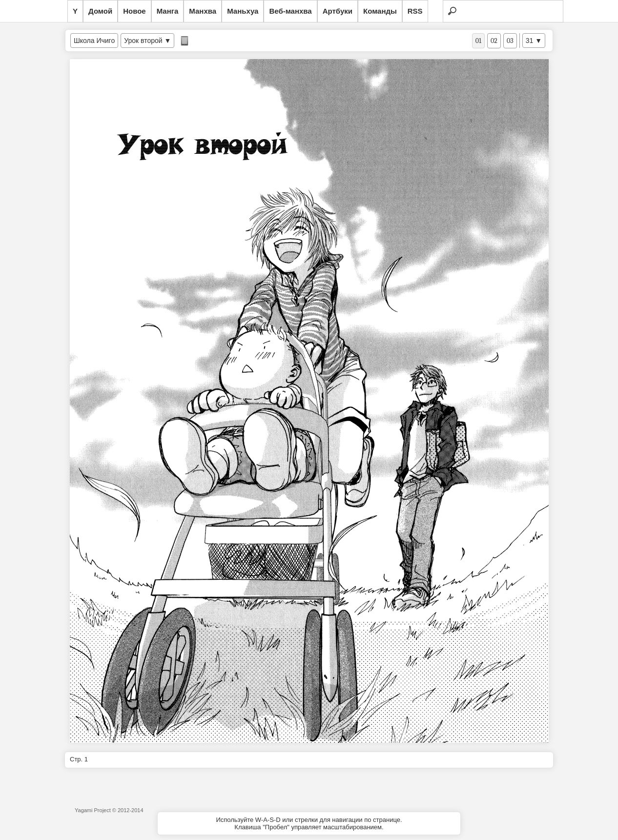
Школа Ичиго (94, 41)
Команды (380, 11)
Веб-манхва (290, 11)
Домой (100, 11)
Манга (168, 11)
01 (478, 41)
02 (494, 41)
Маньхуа (243, 11)
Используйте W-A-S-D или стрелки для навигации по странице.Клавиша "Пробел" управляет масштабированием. (309, 823)
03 (510, 41)
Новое (134, 11)
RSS (415, 11)
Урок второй (143, 41)
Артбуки (338, 11)
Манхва (203, 11)
